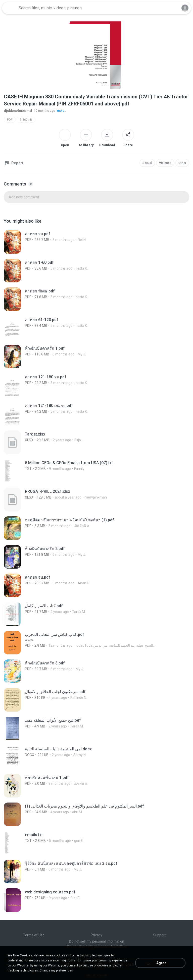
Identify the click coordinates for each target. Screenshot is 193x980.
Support (159, 935)
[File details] (58, 242)
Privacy (96, 935)
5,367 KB (26, 120)
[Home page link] (10, 8)
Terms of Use (34, 935)
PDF (10, 120)
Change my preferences (56, 970)
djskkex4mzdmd (18, 111)
